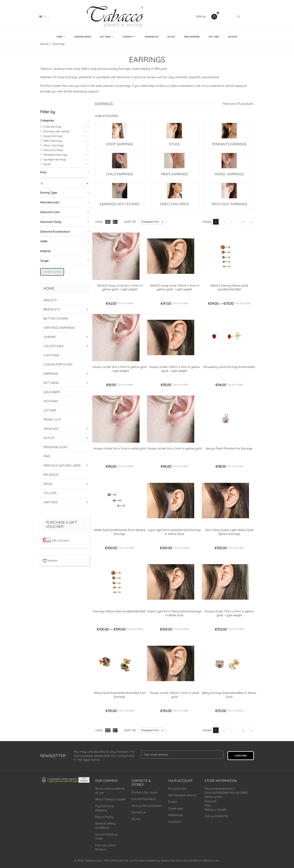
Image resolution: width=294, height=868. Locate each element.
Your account (180, 781)
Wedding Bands (83, 37)
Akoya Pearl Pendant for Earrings (229, 448)
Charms (50, 337)
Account (233, 37)
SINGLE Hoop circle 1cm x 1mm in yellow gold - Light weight (120, 287)
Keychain (51, 401)
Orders (173, 802)
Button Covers (56, 318)
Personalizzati (56, 447)
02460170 (64, 16)
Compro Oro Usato (145, 792)
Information (152, 37)
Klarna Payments (144, 799)
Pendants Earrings (229, 144)
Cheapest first (153, 222)
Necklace (51, 429)
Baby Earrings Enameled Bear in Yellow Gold (229, 695)
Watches (50, 502)
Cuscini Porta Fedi (58, 364)
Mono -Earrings (229, 174)
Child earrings (120, 174)
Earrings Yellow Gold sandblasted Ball (120, 611)
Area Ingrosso (192, 37)
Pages (207, 222)
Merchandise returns (182, 795)
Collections (53, 346)
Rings (48, 484)
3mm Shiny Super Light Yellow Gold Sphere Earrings (229, 532)
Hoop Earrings (120, 144)
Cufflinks (51, 355)
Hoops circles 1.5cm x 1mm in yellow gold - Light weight (229, 613)
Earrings (51, 374)
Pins (47, 456)
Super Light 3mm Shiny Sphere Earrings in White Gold (174, 613)
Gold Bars (52, 392)
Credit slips (175, 808)
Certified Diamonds (59, 328)
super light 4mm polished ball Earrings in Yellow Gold (174, 532)
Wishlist (50, 561)
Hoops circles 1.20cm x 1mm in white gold (174, 695)
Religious (51, 475)
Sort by (130, 222)
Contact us (139, 812)
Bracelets (52, 309)
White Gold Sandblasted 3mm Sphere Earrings (120, 532)
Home (60, 37)
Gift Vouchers (61, 540)
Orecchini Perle (174, 204)
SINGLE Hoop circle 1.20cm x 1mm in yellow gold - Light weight (174, 287)
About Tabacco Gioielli (110, 799)
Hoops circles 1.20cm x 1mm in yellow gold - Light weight (174, 369)
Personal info (177, 789)
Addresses (175, 815)
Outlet (171, 37)
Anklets (50, 300)
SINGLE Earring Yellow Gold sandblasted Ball (229, 287)
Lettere (50, 410)
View (99, 222)
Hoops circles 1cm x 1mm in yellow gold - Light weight (120, 369)
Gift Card (214, 37)
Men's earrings (174, 174)
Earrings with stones (120, 204)
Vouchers (175, 822)
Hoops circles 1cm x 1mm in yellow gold (174, 448)
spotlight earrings (229, 204)
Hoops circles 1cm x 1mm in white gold (120, 448)
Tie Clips (50, 493)
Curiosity (128, 37)
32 (243, 222)
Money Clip (52, 419)
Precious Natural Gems (62, 465)
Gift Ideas (106, 37)
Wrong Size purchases (147, 806)
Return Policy (104, 817)
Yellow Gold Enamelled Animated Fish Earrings (120, 695)
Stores (136, 819)
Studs (174, 144)
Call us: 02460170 (216, 816)
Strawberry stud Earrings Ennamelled (229, 367)
